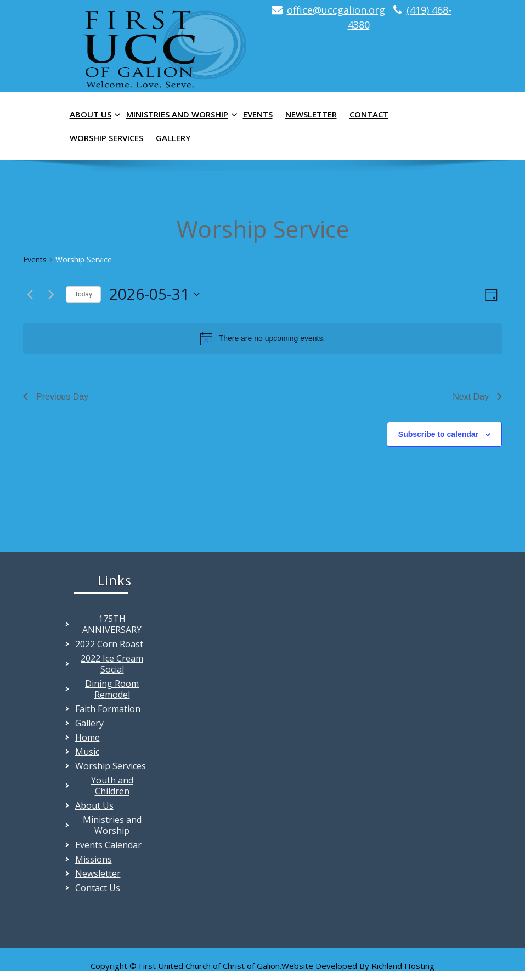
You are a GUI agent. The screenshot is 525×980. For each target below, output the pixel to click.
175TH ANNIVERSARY (112, 624)
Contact (369, 114)
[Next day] (51, 294)
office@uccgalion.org (336, 10)
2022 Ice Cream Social (112, 664)
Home (87, 737)
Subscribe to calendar (438, 434)
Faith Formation (108, 709)
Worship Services (106, 138)
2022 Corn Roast (109, 644)
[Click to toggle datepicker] (154, 295)
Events (258, 114)
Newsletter (311, 114)
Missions (94, 859)
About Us (94, 115)
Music (87, 752)
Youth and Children (112, 786)
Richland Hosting (403, 966)
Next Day (477, 397)
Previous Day (56, 397)
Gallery (173, 138)
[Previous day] (30, 294)
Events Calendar (108, 845)
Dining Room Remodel (112, 689)
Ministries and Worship (180, 115)
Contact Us (98, 888)
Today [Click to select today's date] (83, 294)
